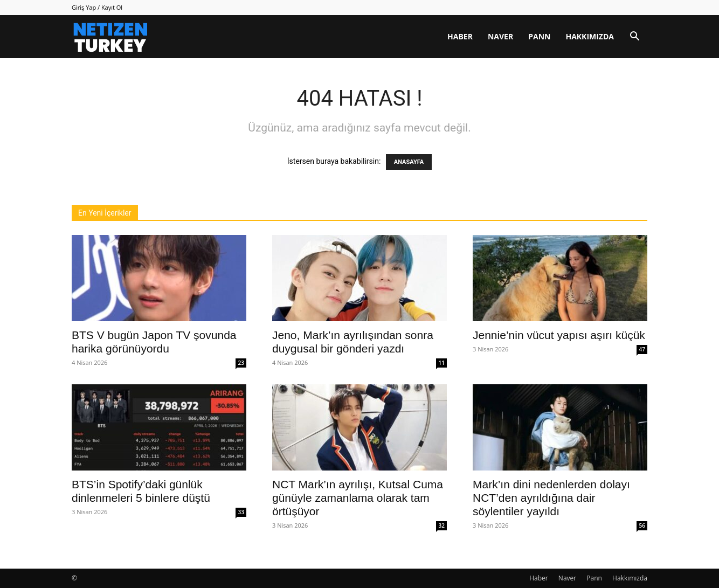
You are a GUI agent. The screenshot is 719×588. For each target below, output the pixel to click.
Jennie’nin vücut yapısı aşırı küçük (559, 335)
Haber (460, 36)
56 (642, 525)
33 (241, 512)
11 (442, 363)
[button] (634, 37)
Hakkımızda (590, 36)
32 (442, 525)
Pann (539, 36)
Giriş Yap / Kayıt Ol (97, 7)
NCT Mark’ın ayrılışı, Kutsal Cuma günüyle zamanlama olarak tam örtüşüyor (358, 498)
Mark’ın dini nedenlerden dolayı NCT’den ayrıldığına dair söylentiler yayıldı (551, 498)
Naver (500, 36)
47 (642, 349)
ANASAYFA (409, 162)
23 (241, 363)
